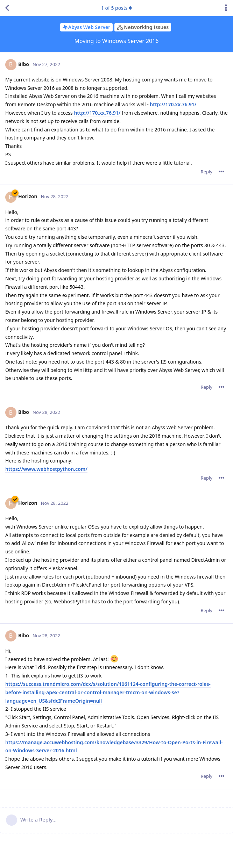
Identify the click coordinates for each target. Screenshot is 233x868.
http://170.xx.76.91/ (173, 104)
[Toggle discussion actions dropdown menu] (226, 8)
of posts (116, 8)
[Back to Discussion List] (7, 8)
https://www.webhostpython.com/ (46, 469)
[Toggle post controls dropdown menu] (221, 172)
